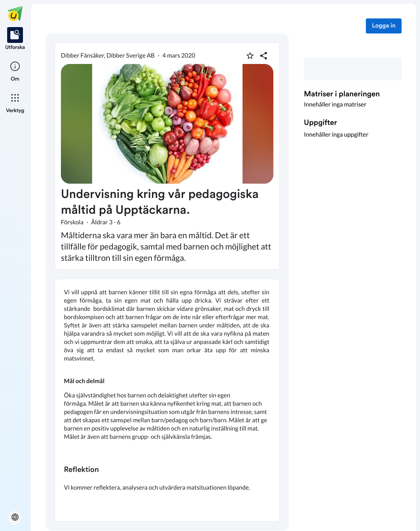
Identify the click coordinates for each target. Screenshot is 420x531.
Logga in (384, 26)
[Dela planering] (264, 56)
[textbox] (167, 400)
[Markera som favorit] (250, 56)
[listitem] (15, 39)
